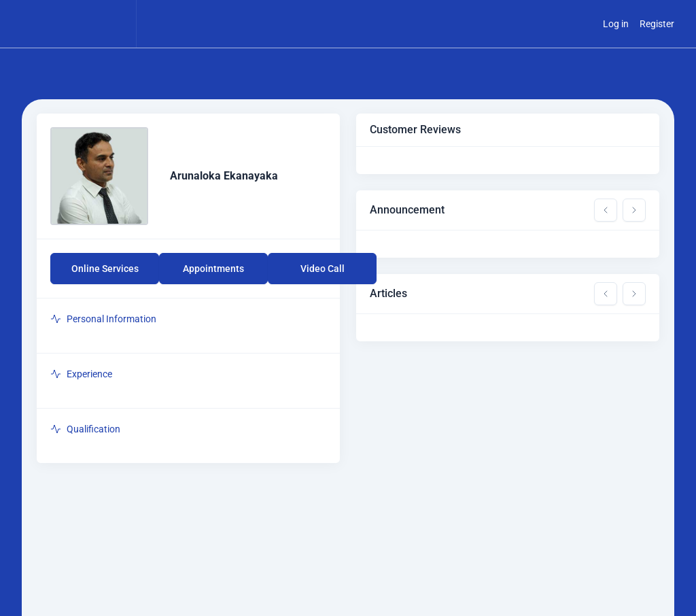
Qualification (85, 429)
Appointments (213, 269)
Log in (616, 24)
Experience (81, 374)
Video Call (323, 269)
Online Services (105, 269)
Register (657, 24)
